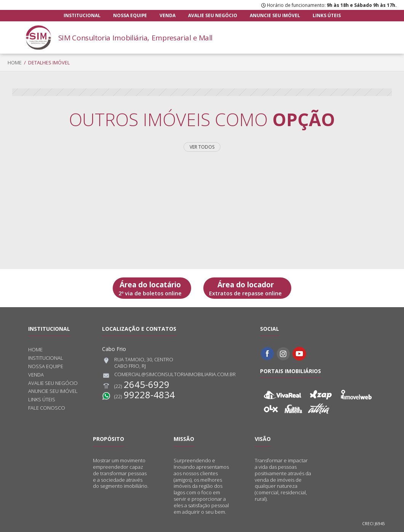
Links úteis (327, 15)
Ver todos (202, 147)
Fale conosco (47, 408)
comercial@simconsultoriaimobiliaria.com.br (169, 375)
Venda (168, 15)
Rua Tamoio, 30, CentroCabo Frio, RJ (138, 363)
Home (15, 62)
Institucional (82, 15)
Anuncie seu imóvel (275, 15)
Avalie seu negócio (213, 15)
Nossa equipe (130, 15)
